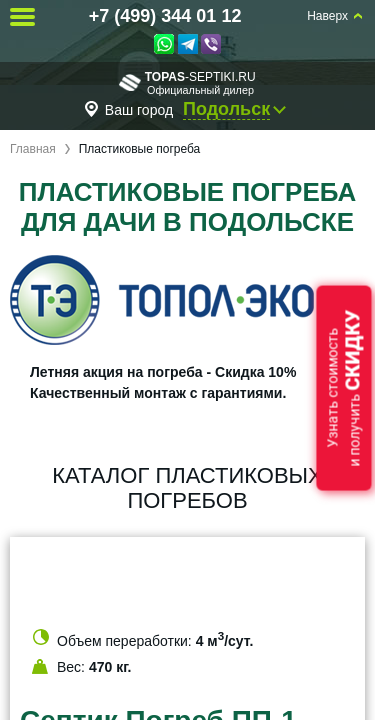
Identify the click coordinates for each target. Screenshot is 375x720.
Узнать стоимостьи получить (344, 388)
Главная (33, 149)
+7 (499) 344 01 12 (165, 16)
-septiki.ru (187, 82)
